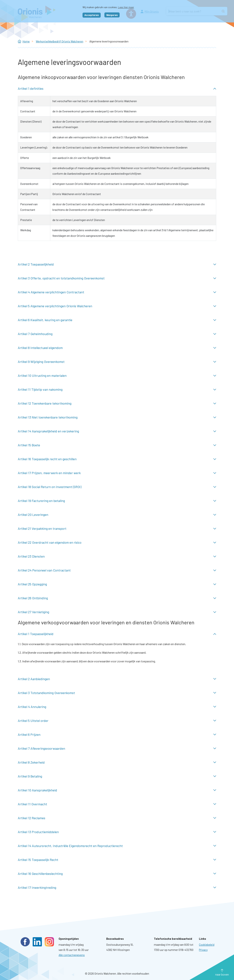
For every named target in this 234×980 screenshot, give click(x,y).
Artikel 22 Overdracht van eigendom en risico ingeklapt (117, 542)
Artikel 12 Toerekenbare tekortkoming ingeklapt (117, 403)
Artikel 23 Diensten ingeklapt (117, 556)
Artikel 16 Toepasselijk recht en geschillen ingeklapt (117, 459)
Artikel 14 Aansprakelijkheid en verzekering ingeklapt (117, 431)
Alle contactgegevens (72, 955)
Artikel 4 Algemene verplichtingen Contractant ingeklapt (117, 292)
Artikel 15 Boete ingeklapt (117, 445)
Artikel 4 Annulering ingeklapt (117, 707)
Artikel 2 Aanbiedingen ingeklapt (117, 679)
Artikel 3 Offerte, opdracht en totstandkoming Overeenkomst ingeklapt (117, 278)
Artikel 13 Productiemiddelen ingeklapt (117, 832)
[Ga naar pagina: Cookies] (207, 945)
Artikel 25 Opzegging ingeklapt (117, 584)
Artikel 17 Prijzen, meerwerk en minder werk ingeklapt (117, 473)
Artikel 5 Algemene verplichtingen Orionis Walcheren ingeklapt (117, 306)
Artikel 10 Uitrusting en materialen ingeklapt (117, 376)
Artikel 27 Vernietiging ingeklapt (117, 612)
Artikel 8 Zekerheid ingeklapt (117, 762)
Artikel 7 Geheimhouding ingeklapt (117, 334)
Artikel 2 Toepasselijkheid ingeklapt (117, 264)
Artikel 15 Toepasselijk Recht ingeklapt (117, 860)
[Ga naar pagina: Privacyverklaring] (203, 950)
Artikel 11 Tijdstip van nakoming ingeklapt (117, 389)
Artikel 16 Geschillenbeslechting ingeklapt (117, 874)
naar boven (222, 974)
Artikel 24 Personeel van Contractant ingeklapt (117, 570)
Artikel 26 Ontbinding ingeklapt (117, 598)
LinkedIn (37, 942)
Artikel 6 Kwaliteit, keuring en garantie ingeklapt (117, 320)
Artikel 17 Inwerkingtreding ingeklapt (117, 888)
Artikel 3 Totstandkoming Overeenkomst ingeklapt (117, 693)
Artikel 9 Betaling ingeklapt (117, 776)
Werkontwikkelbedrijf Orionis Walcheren (60, 41)
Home (26, 41)
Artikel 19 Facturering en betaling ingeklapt (117, 501)
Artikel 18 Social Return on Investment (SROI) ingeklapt (117, 487)
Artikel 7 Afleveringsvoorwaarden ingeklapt (117, 748)
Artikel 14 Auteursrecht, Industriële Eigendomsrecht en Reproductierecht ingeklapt (117, 846)
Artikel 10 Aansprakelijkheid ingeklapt (117, 790)
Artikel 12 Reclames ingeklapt (117, 818)
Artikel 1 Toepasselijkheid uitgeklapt (117, 634)
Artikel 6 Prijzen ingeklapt (117, 735)
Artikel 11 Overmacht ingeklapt (117, 804)
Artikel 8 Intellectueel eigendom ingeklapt (117, 348)
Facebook (25, 942)
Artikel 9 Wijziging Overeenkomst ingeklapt (117, 362)
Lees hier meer (126, 7)
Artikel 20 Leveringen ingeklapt (117, 515)
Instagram (49, 942)
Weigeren (112, 15)
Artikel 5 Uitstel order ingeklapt (117, 721)
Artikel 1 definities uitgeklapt (117, 89)
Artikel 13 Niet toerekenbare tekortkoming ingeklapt (117, 417)
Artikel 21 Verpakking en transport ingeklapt (117, 529)
